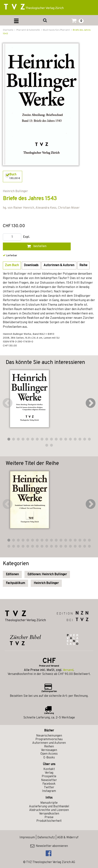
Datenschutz (46, 838)
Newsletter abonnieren (49, 846)
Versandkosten (49, 814)
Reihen (49, 747)
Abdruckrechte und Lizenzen (49, 810)
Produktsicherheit (49, 821)
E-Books (49, 758)
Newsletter (49, 780)
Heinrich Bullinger (46, 583)
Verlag (49, 773)
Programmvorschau (49, 739)
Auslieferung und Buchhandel (49, 807)
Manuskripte (49, 803)
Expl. (27, 237)
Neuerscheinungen (49, 736)
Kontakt (49, 769)
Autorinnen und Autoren (49, 743)
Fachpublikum (15, 583)
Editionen (12, 574)
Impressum (27, 838)
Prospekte (49, 777)
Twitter (49, 788)
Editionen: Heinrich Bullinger (47, 574)
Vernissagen (49, 750)
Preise (49, 817)
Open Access (49, 754)
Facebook (49, 784)
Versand (68, 670)
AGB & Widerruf (68, 838)
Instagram (49, 791)
